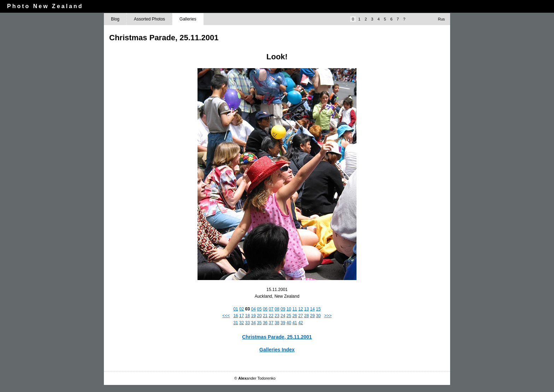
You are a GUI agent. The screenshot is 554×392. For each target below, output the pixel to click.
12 (300, 309)
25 (289, 316)
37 (271, 323)
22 (271, 316)
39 (283, 323)
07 (271, 309)
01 (235, 309)
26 (294, 316)
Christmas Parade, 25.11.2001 (277, 337)
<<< (226, 316)
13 (307, 309)
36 (265, 323)
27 (300, 316)
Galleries (188, 19)
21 (265, 316)
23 (277, 316)
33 (247, 323)
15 (318, 309)
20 (259, 316)
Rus (441, 19)
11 (294, 309)
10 (289, 309)
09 (283, 309)
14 (313, 309)
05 (259, 309)
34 (254, 323)
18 (247, 316)
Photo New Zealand (45, 6)
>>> (328, 316)
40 (289, 323)
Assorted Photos (149, 19)
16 (235, 316)
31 (235, 323)
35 (259, 323)
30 (318, 316)
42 (300, 323)
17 (241, 316)
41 (294, 323)
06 (265, 309)
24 (283, 316)
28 (307, 316)
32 (241, 323)
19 (254, 316)
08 (277, 309)
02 (241, 309)
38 (277, 323)
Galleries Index (277, 350)
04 (254, 309)
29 (313, 316)
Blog (115, 19)
